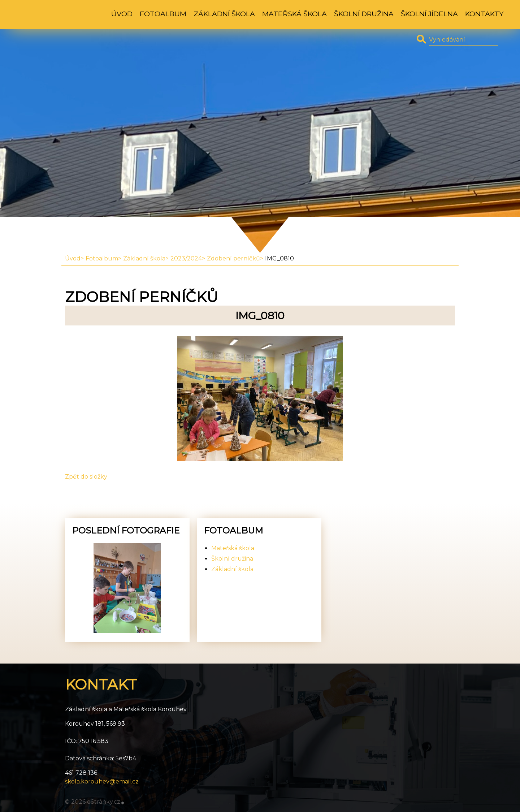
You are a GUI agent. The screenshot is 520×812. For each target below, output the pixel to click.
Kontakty (484, 14)
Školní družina (364, 14)
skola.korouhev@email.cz (102, 781)
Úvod (122, 14)
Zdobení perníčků (233, 258)
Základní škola (224, 14)
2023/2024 (186, 258)
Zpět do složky (86, 477)
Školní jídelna (429, 14)
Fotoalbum (163, 14)
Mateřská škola (294, 14)
